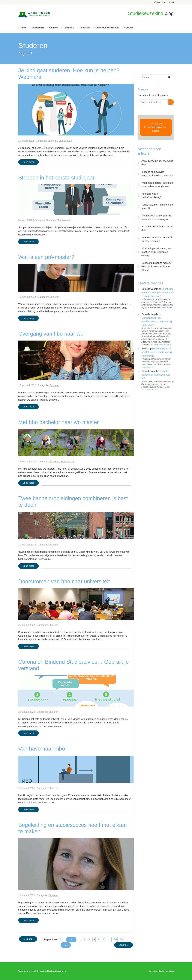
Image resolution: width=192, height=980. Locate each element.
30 (121, 940)
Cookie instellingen (166, 971)
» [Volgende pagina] (66, 945)
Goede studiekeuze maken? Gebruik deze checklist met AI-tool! (156, 267)
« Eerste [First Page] (28, 939)
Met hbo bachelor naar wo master (58, 422)
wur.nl (171, 2)
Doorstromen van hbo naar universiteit (64, 581)
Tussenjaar (69, 28)
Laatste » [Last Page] (124, 945)
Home (23, 28)
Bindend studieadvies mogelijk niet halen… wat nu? (157, 174)
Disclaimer (153, 971)
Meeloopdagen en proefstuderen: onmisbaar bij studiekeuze (157, 321)
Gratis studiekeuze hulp (107, 28)
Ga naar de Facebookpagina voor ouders (156, 127)
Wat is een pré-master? (46, 257)
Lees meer (28, 162)
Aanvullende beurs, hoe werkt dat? (157, 163)
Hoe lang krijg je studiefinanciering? (151, 196)
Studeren (54, 28)
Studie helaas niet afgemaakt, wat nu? (156, 375)
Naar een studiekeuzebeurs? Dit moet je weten (157, 239)
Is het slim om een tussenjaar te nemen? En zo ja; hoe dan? (157, 293)
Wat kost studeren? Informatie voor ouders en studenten (157, 185)
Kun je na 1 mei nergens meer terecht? (157, 206)
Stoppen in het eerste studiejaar (56, 178)
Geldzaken (85, 28)
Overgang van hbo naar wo (51, 334)
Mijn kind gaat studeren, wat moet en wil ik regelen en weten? (156, 252)
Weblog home (160, 2)
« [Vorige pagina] (71, 940)
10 (104, 940)
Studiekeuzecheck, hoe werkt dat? (157, 228)
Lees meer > (165, 345)
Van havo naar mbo (42, 749)
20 (115, 940)
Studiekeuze (38, 28)
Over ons (129, 28)
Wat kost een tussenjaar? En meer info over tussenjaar (157, 217)
